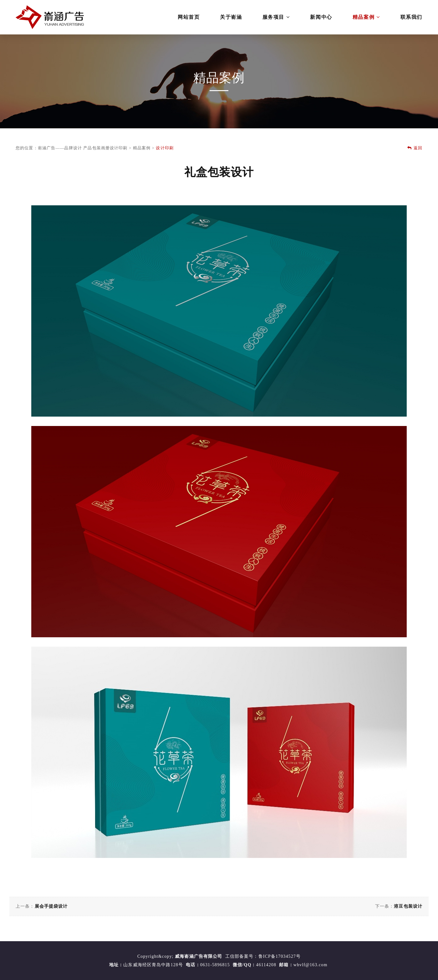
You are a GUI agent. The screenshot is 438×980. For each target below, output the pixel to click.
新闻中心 (321, 17)
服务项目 (276, 17)
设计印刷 (165, 148)
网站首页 (189, 17)
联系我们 (411, 17)
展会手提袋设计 (51, 906)
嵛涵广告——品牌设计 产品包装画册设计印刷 (83, 148)
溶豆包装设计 (408, 906)
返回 (415, 148)
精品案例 (366, 17)
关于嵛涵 (231, 17)
